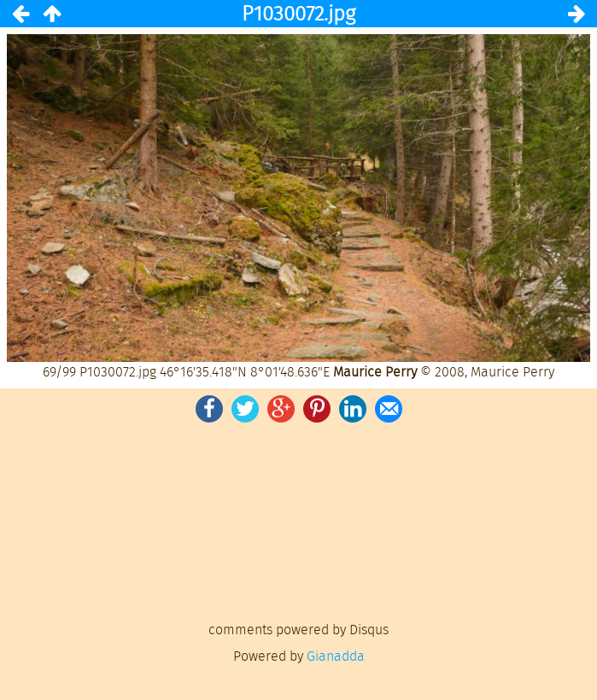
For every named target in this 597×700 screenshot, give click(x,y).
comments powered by (298, 630)
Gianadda (336, 656)
